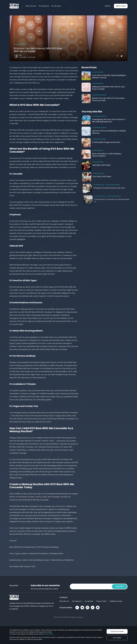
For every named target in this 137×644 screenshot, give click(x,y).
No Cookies (117, 638)
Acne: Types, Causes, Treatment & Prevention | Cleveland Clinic (36, 554)
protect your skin (31, 466)
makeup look (25, 397)
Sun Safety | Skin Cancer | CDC (22, 566)
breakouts (67, 192)
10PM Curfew (15, 89)
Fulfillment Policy (116, 601)
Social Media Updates (21, 44)
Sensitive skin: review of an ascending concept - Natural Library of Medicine (41, 560)
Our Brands (56, 6)
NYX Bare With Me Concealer (44, 114)
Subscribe (120, 586)
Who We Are (31, 6)
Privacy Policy (101, 601)
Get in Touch (121, 6)
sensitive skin (27, 296)
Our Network (44, 6)
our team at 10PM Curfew (66, 528)
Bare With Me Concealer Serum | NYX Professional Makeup (34, 547)
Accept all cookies (117, 631)
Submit (107, 6)
